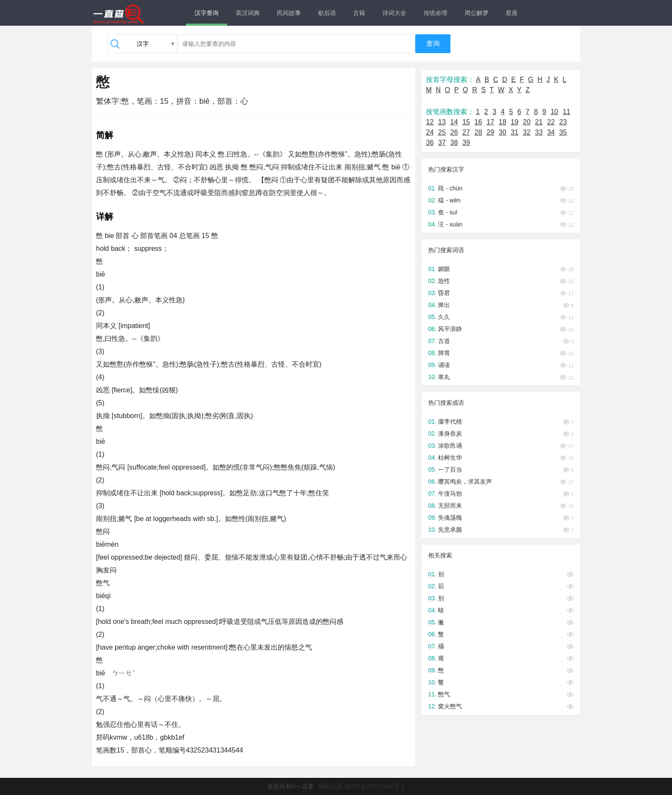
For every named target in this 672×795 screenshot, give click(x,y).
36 (430, 143)
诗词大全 (394, 13)
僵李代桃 (450, 422)
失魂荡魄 (450, 518)
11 (567, 112)
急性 (444, 281)
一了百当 (450, 470)
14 (454, 122)
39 (466, 143)
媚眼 (444, 269)
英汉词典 (248, 13)
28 (478, 132)
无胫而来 (450, 506)
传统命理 (435, 13)
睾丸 (444, 377)
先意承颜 (450, 530)
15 (466, 122)
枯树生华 (450, 458)
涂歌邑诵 (450, 446)
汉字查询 (207, 13)
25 (442, 132)
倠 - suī (448, 212)
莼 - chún (450, 188)
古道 (444, 341)
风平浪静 (450, 329)
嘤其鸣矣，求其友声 (465, 482)
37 (442, 143)
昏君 (444, 293)
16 (478, 122)
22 (551, 122)
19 (515, 122)
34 (551, 132)
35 (563, 132)
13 (442, 122)
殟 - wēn (449, 200)
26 (454, 132)
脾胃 (444, 353)
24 (430, 132)
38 (454, 143)
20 (527, 122)
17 (490, 122)
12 (430, 122)
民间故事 (289, 13)
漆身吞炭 (450, 434)
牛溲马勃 (450, 494)
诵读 (444, 365)
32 (527, 132)
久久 (444, 317)
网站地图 (331, 786)
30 (503, 132)
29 (490, 132)
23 (563, 122)
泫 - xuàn (450, 224)
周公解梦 (477, 13)
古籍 (359, 13)
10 (555, 112)
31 (515, 132)
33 (539, 132)
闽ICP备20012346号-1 (375, 786)
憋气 (444, 694)
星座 (512, 13)
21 (539, 122)
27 (466, 132)
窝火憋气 (450, 706)
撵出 (444, 305)
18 (503, 122)
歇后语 (327, 13)
